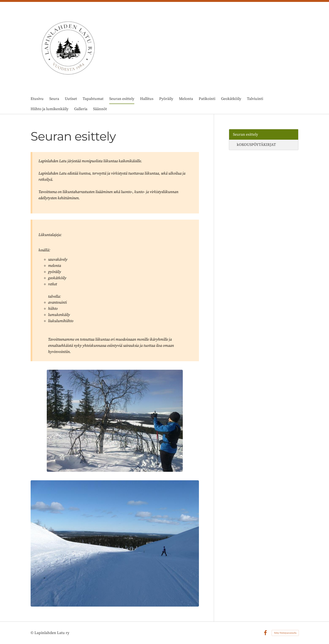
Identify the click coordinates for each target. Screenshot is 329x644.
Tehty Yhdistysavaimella (285, 633)
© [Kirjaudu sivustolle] (33, 633)
